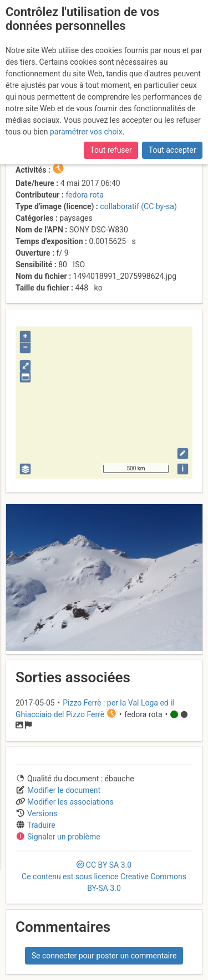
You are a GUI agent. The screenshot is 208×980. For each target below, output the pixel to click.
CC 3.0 (104, 877)
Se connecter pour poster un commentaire (104, 956)
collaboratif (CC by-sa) (138, 206)
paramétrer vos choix (86, 132)
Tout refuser (111, 150)
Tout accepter (173, 150)
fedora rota (84, 195)
